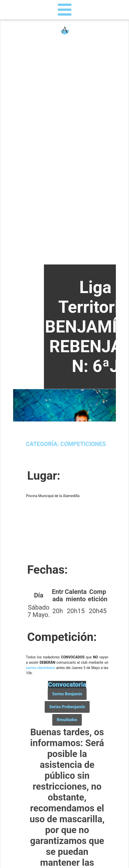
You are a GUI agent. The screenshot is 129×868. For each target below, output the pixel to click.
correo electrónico (41, 668)
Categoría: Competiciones (66, 444)
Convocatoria (67, 685)
